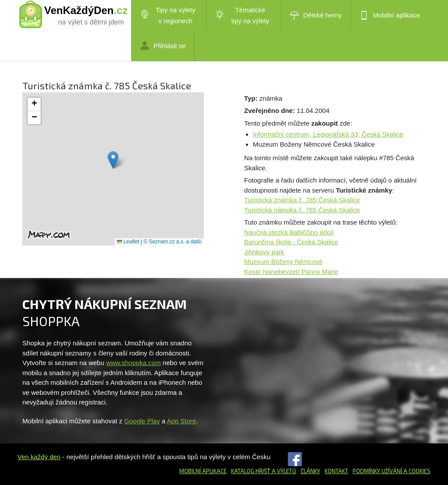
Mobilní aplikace (390, 15)
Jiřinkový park (264, 252)
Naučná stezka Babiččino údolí (289, 232)
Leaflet (128, 242)
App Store (181, 421)
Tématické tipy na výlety (242, 15)
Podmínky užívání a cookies (392, 471)
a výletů (283, 471)
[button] (113, 160)
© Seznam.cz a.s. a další (173, 242)
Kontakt (336, 471)
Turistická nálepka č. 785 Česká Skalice (302, 210)
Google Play (142, 421)
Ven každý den (39, 457)
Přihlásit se (163, 46)
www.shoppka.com (133, 363)
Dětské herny (316, 15)
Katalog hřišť (251, 471)
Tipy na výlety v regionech (168, 15)
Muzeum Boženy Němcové (283, 262)
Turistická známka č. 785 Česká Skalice (302, 200)
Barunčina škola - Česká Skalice (291, 242)
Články (310, 471)
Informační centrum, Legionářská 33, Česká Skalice (328, 134)
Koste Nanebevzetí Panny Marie (291, 272)
